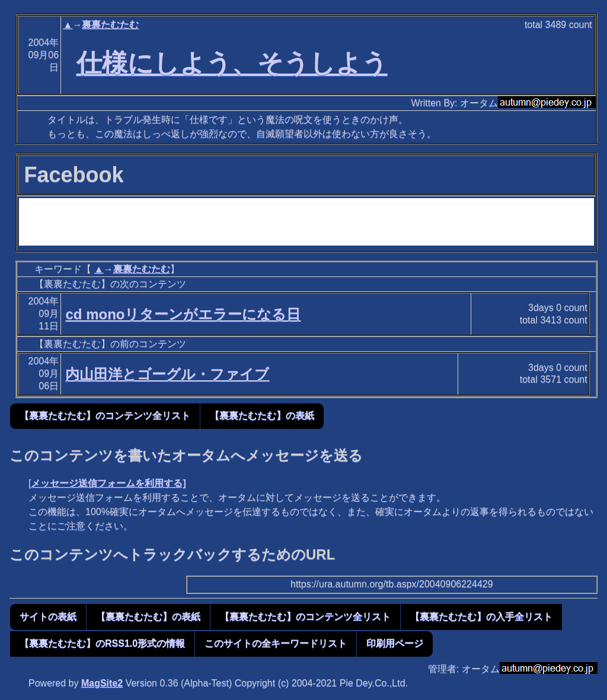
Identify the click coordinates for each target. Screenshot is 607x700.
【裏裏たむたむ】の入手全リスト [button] (481, 617)
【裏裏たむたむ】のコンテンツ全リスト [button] (105, 416)
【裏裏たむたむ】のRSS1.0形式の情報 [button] (102, 643)
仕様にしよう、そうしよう (232, 63)
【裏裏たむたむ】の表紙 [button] (262, 416)
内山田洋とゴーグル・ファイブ (167, 374)
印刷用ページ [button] (395, 643)
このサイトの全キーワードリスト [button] (276, 643)
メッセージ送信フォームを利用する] (108, 483)
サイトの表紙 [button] (48, 617)
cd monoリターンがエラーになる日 (183, 314)
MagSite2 (102, 683)
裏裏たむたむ (110, 25)
